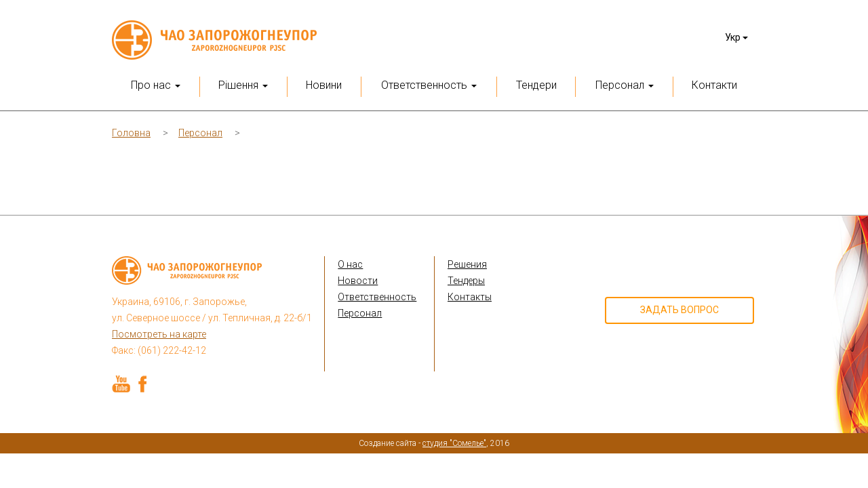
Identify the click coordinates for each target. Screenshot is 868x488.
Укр (736, 37)
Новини (324, 85)
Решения (467, 264)
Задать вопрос (679, 310)
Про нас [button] (156, 85)
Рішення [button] (243, 85)
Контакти (714, 85)
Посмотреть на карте (159, 334)
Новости (358, 281)
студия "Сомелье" (454, 443)
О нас (350, 264)
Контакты (470, 297)
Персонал (200, 133)
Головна (131, 133)
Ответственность (377, 297)
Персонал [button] (625, 85)
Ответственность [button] (429, 85)
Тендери (536, 85)
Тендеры (466, 281)
